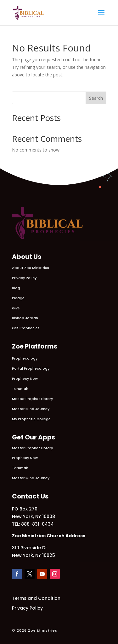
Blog (16, 288)
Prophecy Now (25, 379)
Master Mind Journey (31, 409)
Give (16, 308)
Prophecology (25, 358)
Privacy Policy (24, 278)
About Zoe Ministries (31, 268)
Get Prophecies (26, 328)
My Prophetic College (31, 419)
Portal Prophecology (31, 368)
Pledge (18, 298)
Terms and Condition (36, 598)
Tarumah (20, 389)
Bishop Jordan (25, 318)
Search (96, 98)
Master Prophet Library (32, 399)
